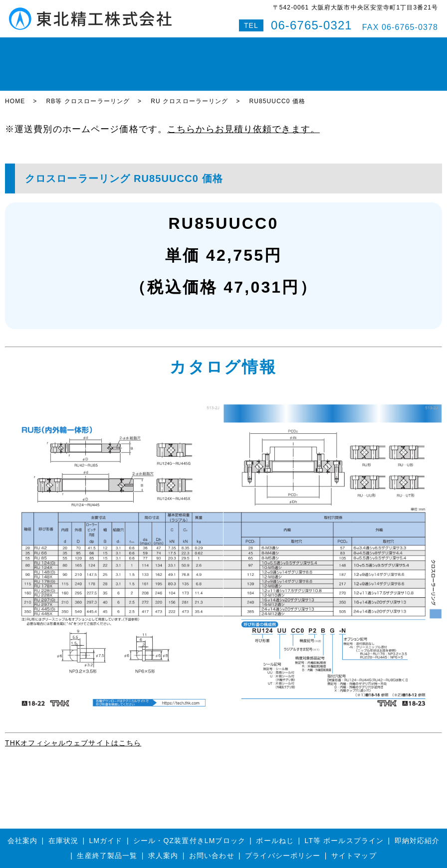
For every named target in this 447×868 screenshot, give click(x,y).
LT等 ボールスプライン (344, 807)
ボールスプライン (195, 47)
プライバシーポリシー (283, 822)
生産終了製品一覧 (107, 822)
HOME (23, 47)
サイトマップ (354, 822)
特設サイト (416, 47)
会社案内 (299, 47)
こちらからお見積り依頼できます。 (243, 95)
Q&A (382, 47)
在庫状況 (57, 47)
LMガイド (96, 47)
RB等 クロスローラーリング (88, 67)
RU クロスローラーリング (189, 67)
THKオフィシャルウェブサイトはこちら (73, 709)
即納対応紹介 (255, 47)
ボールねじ (139, 47)
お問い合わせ (344, 47)
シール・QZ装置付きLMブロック (189, 807)
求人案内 (163, 822)
